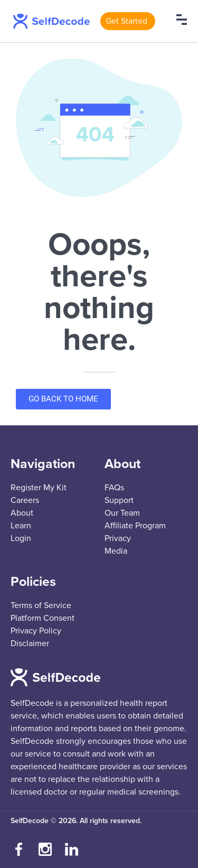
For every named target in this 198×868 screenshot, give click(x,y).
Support (119, 500)
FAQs (114, 488)
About (22, 513)
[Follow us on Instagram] (45, 850)
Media (116, 551)
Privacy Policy (36, 631)
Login (21, 538)
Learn (21, 526)
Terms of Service (41, 605)
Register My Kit (39, 488)
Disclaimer (30, 643)
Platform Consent (43, 618)
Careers (25, 500)
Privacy (118, 538)
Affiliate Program (135, 526)
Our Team (122, 513)
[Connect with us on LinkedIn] (71, 850)
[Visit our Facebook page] (18, 850)
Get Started (126, 21)
